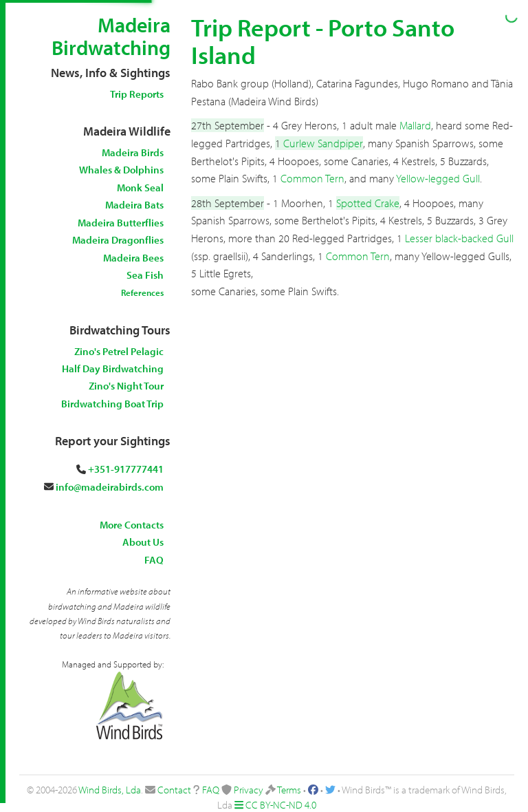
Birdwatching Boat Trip (112, 404)
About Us (143, 542)
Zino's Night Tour (126, 386)
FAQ (154, 560)
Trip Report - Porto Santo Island (323, 41)
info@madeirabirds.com (110, 487)
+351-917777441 (126, 469)
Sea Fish (145, 275)
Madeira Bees (133, 258)
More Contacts (132, 525)
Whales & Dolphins (121, 170)
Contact (174, 790)
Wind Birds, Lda (110, 790)
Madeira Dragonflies (118, 240)
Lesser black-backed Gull (459, 238)
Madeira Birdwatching (111, 36)
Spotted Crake (368, 203)
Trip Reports (137, 94)
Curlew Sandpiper (323, 143)
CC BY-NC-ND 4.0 (281, 805)
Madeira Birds (133, 152)
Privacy (249, 790)
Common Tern (312, 178)
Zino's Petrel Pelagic (119, 351)
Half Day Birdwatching (113, 368)
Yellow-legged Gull (438, 178)
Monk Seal (140, 188)
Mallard (415, 125)
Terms (289, 790)
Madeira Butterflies (121, 223)
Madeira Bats (134, 205)
